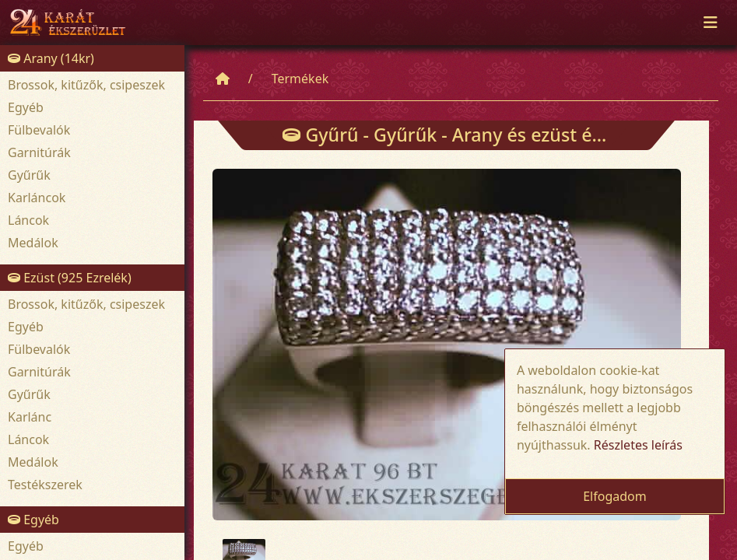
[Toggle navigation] (711, 23)
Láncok (28, 220)
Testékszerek (45, 485)
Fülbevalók (39, 130)
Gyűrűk (29, 175)
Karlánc (30, 417)
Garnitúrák (39, 152)
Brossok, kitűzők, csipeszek (86, 85)
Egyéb (26, 107)
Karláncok (37, 198)
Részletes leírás (638, 445)
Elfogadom (615, 496)
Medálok (33, 243)
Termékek (300, 79)
